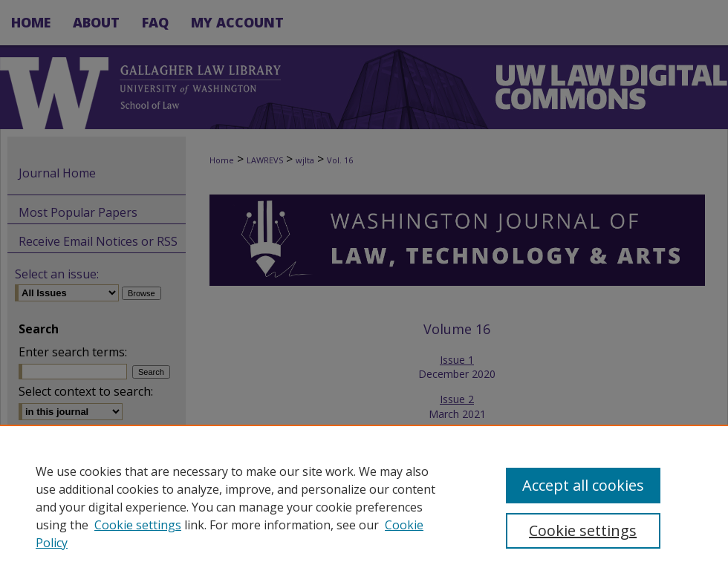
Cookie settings (138, 525)
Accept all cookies (583, 485)
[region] (364, 506)
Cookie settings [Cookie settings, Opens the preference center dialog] (583, 530)
